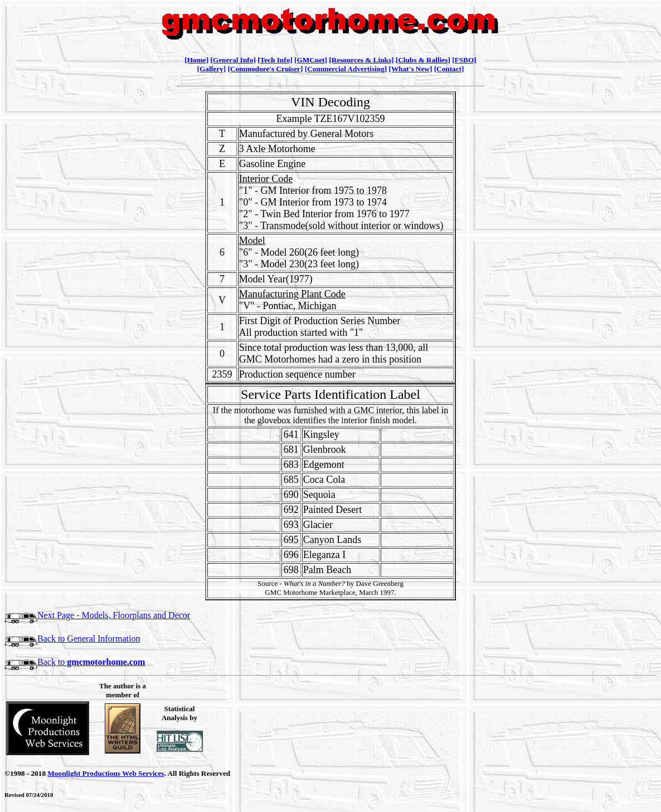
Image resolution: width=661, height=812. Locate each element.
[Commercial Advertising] (346, 69)
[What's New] (411, 69)
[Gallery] (212, 69)
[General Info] (233, 60)
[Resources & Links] (361, 60)
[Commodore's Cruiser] (265, 69)
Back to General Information (72, 639)
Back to (75, 662)
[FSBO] (464, 60)
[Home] (196, 60)
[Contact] (449, 69)
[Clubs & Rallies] (423, 60)
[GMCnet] (311, 60)
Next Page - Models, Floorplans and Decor (97, 615)
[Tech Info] (275, 60)
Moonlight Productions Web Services (106, 773)
